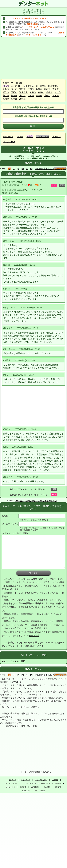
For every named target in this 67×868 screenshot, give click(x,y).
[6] (31, 169)
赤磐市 (33, 92)
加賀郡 (22, 99)
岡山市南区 (54, 86)
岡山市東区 (41, 86)
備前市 (14, 92)
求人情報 (56, 137)
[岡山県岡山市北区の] (51, 169)
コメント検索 (9, 142)
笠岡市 (31, 89)
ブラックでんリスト (18, 698)
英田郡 (6, 99)
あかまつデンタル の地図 (14, 661)
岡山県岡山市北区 (11, 185)
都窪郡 (14, 96)
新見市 (6, 92)
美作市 (49, 92)
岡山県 (19, 83)
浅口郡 (22, 96)
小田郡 (31, 96)
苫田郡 (47, 96)
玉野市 (22, 89)
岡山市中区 (29, 86)
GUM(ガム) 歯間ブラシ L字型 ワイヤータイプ (36, 501)
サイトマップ (26, 780)
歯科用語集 (35, 787)
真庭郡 (39, 96)
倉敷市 (6, 89)
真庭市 (41, 92)
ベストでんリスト (12, 783)
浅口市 (58, 92)
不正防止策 (34, 635)
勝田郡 (56, 96)
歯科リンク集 (46, 783)
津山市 (14, 89)
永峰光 (43, 791)
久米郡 (14, 99)
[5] (27, 169)
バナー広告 (26, 791)
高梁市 (56, 89)
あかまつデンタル (13, 182)
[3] (18, 169)
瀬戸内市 (23, 92)
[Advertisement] (33, 58)
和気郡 (6, 96)
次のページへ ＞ (33, 163)
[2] (14, 169)
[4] (23, 169)
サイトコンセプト (19, 707)
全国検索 (55, 780)
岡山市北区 (16, 86)
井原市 (39, 89)
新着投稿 (58, 783)
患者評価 (23, 787)
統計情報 (58, 787)
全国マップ (8, 83)
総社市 (47, 89)
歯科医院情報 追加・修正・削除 (22, 726)
